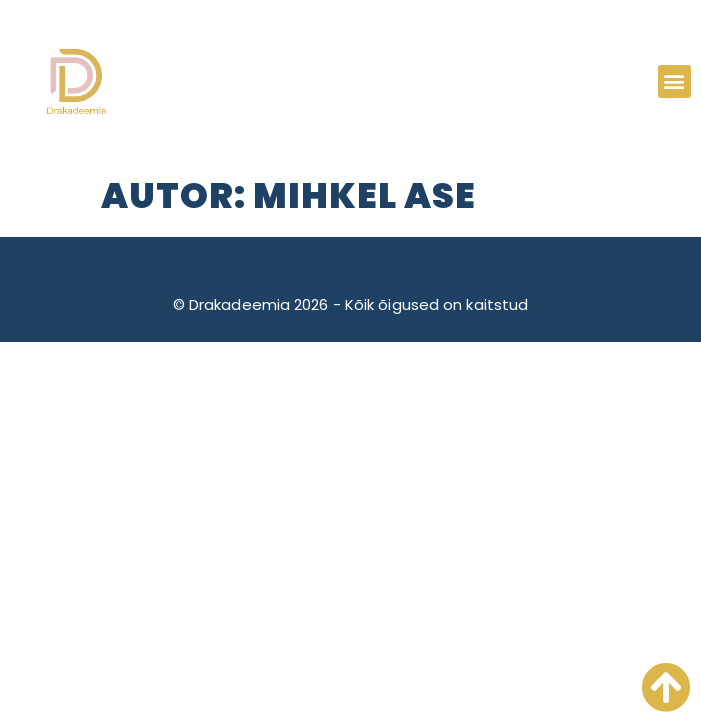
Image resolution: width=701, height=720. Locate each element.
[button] (674, 81)
